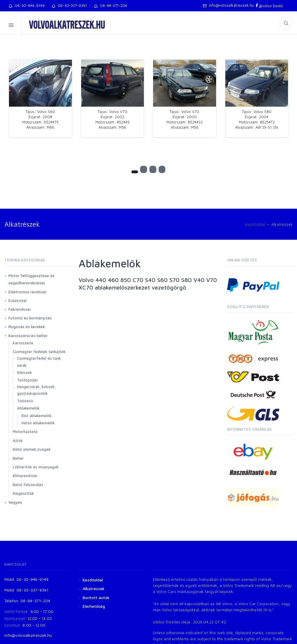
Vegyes (15, 502)
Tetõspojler (28, 380)
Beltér (18, 458)
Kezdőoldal (255, 224)
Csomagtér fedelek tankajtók (39, 352)
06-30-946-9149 (27, 6)
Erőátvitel (18, 300)
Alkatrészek (94, 588)
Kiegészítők (23, 493)
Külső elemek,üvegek (32, 449)
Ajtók (18, 441)
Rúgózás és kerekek (27, 326)
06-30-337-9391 (69, 6)
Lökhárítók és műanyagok (36, 467)
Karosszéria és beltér (28, 335)
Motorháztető (25, 432)
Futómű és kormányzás (30, 318)
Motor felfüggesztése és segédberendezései (31, 279)
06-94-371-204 (111, 6)
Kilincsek (25, 372)
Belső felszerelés (28, 485)
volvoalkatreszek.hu (67, 24)
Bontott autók (96, 597)
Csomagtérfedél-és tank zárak (39, 362)
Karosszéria (23, 343)
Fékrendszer (20, 309)
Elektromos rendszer (28, 292)
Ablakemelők (28, 408)
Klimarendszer (25, 476)
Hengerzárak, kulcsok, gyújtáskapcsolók (36, 390)
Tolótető (25, 401)
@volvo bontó (269, 6)
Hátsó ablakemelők (38, 423)
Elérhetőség (94, 606)
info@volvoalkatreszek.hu (228, 5)
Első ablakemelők (37, 416)
